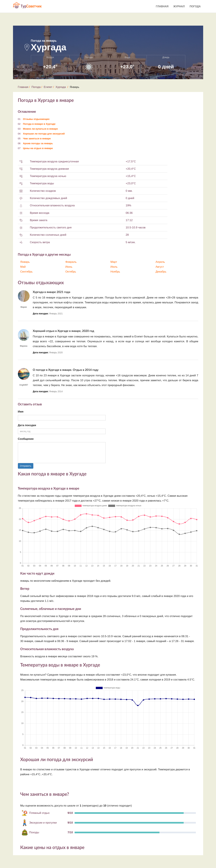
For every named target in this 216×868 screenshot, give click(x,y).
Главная (162, 6)
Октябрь (71, 272)
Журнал (179, 6)
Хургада (61, 87)
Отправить (26, 466)
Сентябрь (26, 272)
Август (160, 267)
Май (23, 267)
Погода (195, 6)
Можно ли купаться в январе (40, 129)
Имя (21, 412)
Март (114, 262)
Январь (25, 262)
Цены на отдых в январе (38, 148)
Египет (48, 87)
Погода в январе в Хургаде (39, 124)
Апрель (160, 262)
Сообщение (26, 439)
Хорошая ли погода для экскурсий (44, 134)
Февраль (71, 262)
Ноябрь (115, 272)
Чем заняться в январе (37, 138)
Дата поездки (27, 425)
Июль (114, 267)
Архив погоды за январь (38, 143)
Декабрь (161, 272)
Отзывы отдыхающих (36, 119)
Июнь (69, 267)
